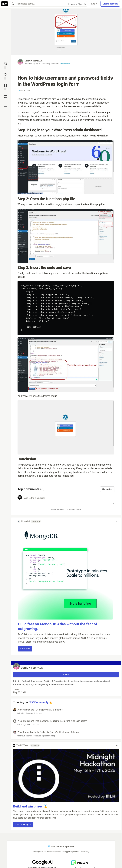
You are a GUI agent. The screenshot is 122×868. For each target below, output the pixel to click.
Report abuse (75, 509)
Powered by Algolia (77, 4)
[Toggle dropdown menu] (117, 521)
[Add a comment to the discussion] (69, 500)
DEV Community (39, 702)
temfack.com (65, 64)
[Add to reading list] (5, 87)
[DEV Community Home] (5, 4)
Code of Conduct (58, 509)
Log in (94, 4)
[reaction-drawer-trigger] (5, 65)
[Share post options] (5, 106)
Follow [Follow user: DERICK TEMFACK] (66, 675)
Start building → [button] (23, 825)
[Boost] (5, 96)
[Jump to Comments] (5, 76)
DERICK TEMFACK (34, 61)
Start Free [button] (25, 649)
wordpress (24, 91)
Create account (110, 4)
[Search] (13, 4)
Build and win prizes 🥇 (30, 806)
